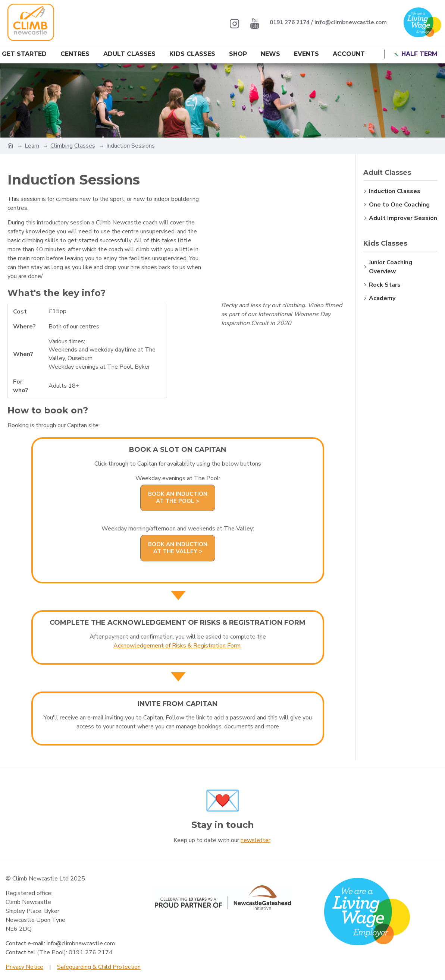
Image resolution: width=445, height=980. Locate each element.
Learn (32, 146)
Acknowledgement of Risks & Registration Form (177, 646)
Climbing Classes (73, 146)
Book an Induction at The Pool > (178, 498)
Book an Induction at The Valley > (178, 548)
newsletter (256, 840)
